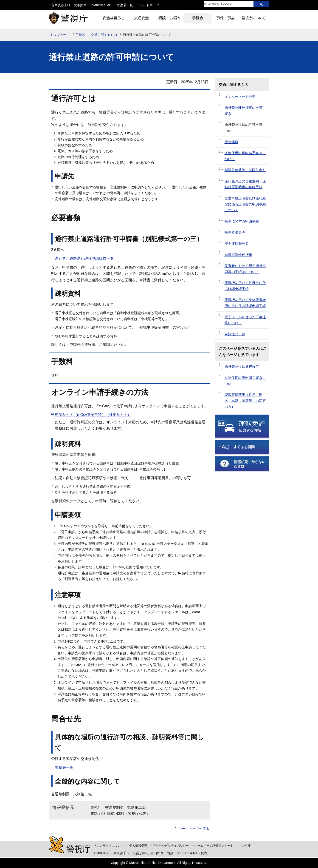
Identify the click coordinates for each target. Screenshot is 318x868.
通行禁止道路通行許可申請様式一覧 (84, 258)
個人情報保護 (138, 846)
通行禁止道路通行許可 (242, 367)
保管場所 (231, 142)
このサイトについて (110, 846)
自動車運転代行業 (238, 255)
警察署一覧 (125, 5)
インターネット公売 (240, 97)
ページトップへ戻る (194, 829)
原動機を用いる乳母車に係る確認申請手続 (245, 286)
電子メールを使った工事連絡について (245, 320)
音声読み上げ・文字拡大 (69, 5)
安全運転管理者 (237, 243)
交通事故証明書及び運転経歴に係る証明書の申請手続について (245, 204)
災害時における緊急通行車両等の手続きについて (245, 269)
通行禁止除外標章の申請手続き (245, 111)
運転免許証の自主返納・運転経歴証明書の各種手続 (245, 184)
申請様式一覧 (235, 334)
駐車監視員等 (235, 232)
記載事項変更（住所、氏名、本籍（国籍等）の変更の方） (245, 401)
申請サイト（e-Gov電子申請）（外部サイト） (93, 415)
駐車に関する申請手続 (242, 221)
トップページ (60, 35)
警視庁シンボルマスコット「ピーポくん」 (56, 845)
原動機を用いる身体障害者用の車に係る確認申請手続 (245, 303)
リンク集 (245, 846)
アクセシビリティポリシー (171, 846)
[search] (225, 4)
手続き (80, 35)
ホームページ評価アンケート (214, 846)
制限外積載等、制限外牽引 (245, 170)
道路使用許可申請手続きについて (245, 156)
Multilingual (102, 5)
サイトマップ (149, 5)
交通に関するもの (104, 35)
